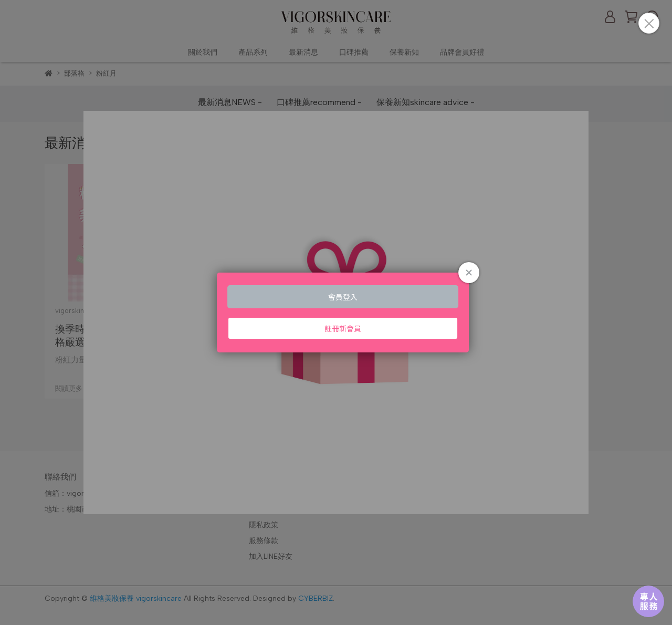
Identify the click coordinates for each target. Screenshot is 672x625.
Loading (336, 312)
